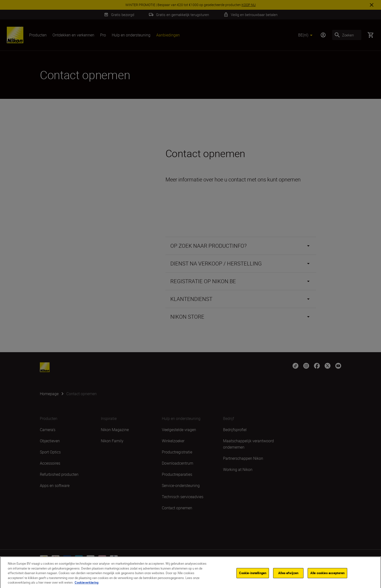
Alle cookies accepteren (327, 577)
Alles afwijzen (288, 577)
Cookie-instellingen (253, 577)
